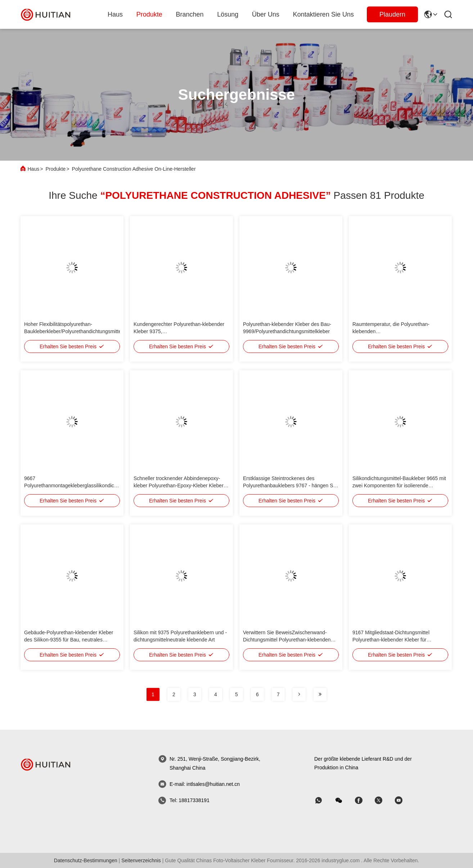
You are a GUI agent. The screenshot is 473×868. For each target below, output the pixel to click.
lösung (228, 14)
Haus (115, 14)
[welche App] (324, 800)
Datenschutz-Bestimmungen (86, 860)
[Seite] (299, 694)
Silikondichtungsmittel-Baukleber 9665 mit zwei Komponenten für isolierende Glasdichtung (399, 486)
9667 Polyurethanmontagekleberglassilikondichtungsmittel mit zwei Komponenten (83, 486)
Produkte (55, 169)
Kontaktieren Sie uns (323, 14)
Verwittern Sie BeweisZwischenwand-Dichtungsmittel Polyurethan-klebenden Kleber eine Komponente (287, 640)
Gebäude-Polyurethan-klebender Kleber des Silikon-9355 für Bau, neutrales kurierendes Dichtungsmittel (69, 640)
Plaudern (392, 14)
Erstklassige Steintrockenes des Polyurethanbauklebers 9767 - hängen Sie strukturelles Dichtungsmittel (290, 486)
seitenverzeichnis (141, 860)
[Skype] (364, 800)
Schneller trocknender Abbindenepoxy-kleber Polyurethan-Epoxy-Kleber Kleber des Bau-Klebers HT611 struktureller (179, 486)
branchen (190, 14)
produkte (149, 14)
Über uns (266, 14)
